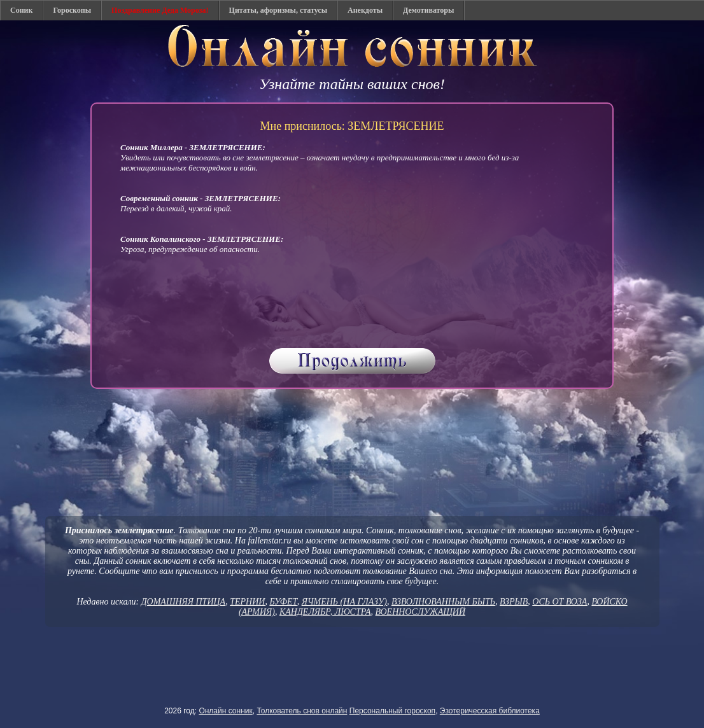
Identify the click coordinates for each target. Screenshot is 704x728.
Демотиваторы (428, 10)
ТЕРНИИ (247, 602)
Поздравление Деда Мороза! (160, 10)
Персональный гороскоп (392, 711)
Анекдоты (365, 10)
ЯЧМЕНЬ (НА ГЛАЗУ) (344, 602)
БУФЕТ (283, 602)
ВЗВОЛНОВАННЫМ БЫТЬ (443, 602)
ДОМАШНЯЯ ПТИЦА (184, 602)
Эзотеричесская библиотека (490, 711)
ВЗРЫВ (514, 602)
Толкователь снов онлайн (302, 711)
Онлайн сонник (225, 711)
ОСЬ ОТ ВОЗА (560, 602)
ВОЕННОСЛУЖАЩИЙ (421, 612)
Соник (21, 10)
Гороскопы (72, 10)
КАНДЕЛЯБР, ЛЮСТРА (325, 612)
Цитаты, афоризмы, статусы (278, 10)
